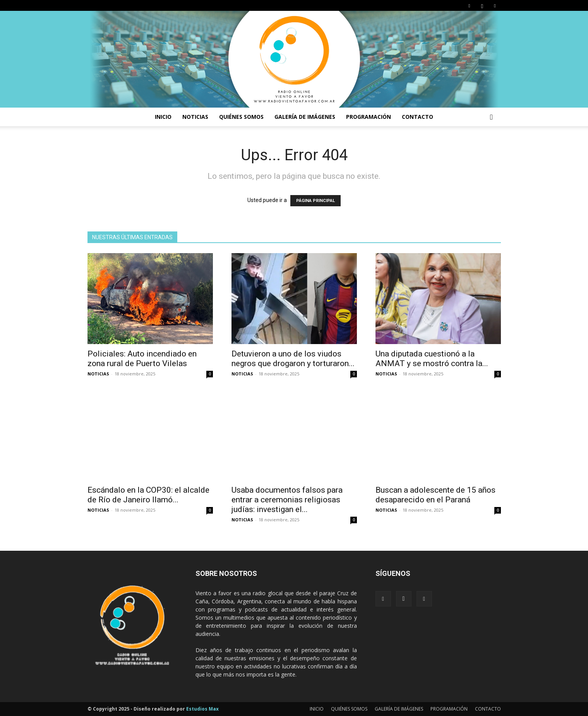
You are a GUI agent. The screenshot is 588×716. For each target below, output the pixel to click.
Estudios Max (202, 709)
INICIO (163, 117)
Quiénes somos (241, 117)
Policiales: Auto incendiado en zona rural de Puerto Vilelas (142, 359)
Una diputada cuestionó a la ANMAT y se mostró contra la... (432, 359)
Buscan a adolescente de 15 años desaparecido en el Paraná (435, 495)
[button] (492, 117)
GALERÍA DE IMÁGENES (305, 117)
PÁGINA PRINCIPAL (315, 201)
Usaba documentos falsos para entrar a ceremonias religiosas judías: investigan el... (287, 500)
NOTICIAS (195, 117)
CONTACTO (417, 117)
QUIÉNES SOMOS (349, 709)
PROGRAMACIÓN (369, 117)
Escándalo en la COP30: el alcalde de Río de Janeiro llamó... (148, 495)
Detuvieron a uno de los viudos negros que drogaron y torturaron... (293, 359)
